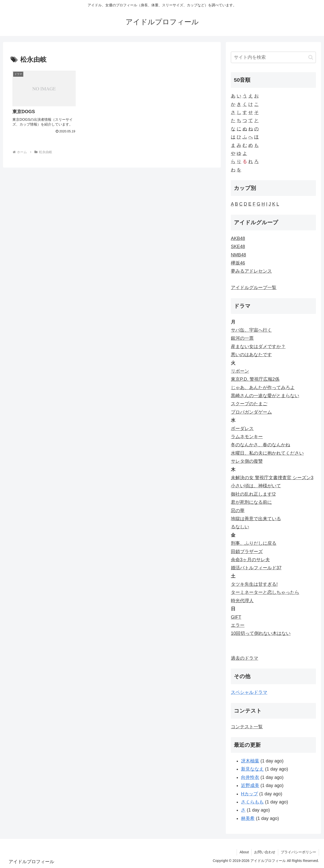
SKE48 (238, 247)
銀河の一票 (242, 338)
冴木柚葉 (250, 761)
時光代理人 (242, 601)
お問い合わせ (265, 852)
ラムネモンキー (247, 437)
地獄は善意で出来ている (256, 519)
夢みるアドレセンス (251, 271)
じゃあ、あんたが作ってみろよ (263, 388)
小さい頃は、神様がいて (256, 486)
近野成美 (250, 785)
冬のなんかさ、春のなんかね (260, 445)
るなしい (240, 527)
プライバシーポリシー (298, 852)
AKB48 (238, 238)
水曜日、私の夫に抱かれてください (267, 453)
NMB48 (238, 255)
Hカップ (249, 794)
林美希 (248, 818)
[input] (273, 57)
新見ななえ (252, 769)
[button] (311, 57)
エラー (238, 625)
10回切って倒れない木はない (261, 633)
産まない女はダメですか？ (258, 347)
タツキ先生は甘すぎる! (254, 584)
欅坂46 (238, 263)
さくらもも (252, 802)
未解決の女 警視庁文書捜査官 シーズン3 (272, 478)
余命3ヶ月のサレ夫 (250, 560)
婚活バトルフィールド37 (256, 568)
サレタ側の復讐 (247, 461)
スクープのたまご (249, 404)
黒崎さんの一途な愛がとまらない (265, 396)
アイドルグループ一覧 (254, 288)
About (244, 852)
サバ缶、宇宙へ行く (251, 330)
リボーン (240, 371)
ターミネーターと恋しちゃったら (265, 592)
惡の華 (238, 511)
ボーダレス (242, 429)
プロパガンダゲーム (251, 412)
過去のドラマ (245, 658)
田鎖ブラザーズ (247, 552)
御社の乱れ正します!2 (253, 494)
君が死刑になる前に (251, 502)
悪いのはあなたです (251, 355)
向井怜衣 (250, 777)
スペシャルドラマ (249, 692)
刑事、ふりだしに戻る (254, 543)
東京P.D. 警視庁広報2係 (255, 379)
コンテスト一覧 (247, 727)
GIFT (236, 617)
